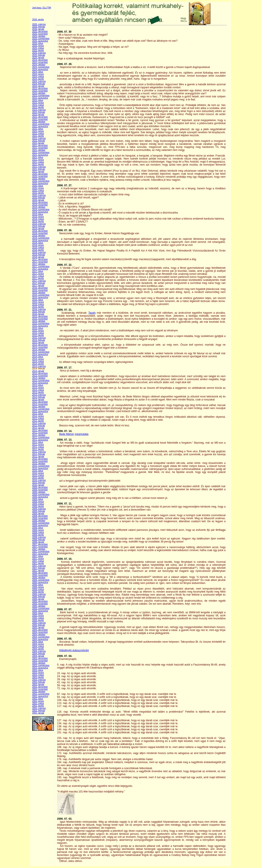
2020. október (39, 179)
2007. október (39, 549)
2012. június (38, 416)
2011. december (40, 430)
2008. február (39, 540)
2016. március (39, 309)
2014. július (38, 357)
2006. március (39, 594)
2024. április (38, 79)
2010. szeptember (41, 466)
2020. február (39, 198)
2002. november (40, 689)
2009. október (39, 492)
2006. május (38, 589)
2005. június (38, 616)
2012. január (38, 428)
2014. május (38, 361)
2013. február (39, 397)
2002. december (40, 687)
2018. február (39, 255)
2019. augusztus (40, 212)
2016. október (39, 293)
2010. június (38, 473)
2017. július (38, 271)
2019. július (38, 214)
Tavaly (92, 313)
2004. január (38, 656)
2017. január (38, 285)
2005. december (40, 601)
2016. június (38, 302)
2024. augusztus (40, 69)
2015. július (38, 328)
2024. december (40, 60)
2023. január (38, 115)
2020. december (40, 174)
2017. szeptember (41, 266)
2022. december (40, 117)
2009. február (39, 511)
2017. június (38, 274)
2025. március (39, 53)
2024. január (38, 86)
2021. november (40, 148)
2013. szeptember (41, 380)
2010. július (38, 471)
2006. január (38, 599)
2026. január (38, 29)
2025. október (39, 36)
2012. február (39, 426)
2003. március (39, 680)
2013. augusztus (40, 383)
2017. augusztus (40, 269)
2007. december (40, 544)
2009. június (38, 502)
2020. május (38, 191)
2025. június (38, 46)
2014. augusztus (40, 354)
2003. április (38, 677)
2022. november (40, 119)
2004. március (39, 651)
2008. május (38, 532)
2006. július (38, 585)
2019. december (40, 202)
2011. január (38, 456)
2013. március (39, 395)
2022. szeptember (41, 124)
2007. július (38, 556)
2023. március (39, 110)
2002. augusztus (40, 696)
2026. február (39, 27)
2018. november (40, 233)
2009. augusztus (40, 497)
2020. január (38, 200)
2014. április (38, 364)
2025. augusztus (40, 41)
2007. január (38, 570)
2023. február (39, 112)
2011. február (39, 454)
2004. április (38, 649)
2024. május (38, 77)
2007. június (38, 559)
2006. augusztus (40, 582)
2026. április (38, 20)
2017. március (39, 281)
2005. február (39, 625)
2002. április (38, 706)
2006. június (38, 587)
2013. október (39, 378)
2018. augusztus (40, 240)
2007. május (38, 561)
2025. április (38, 50)
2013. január (38, 399)
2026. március (39, 24)
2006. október (39, 578)
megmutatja (82, 434)
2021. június (38, 160)
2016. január (38, 314)
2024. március (39, 81)
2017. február (39, 283)
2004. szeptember (41, 637)
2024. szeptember (41, 67)
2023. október (39, 93)
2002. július (38, 699)
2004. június (38, 644)
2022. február (39, 141)
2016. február (39, 312)
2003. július (38, 670)
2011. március (39, 452)
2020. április (38, 193)
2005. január (38, 627)
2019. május (38, 219)
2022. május (38, 134)
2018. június (38, 245)
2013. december (40, 373)
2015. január (38, 342)
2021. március (39, 167)
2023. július (38, 100)
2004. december (40, 630)
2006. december (40, 573)
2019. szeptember (41, 209)
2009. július (38, 499)
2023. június (38, 103)
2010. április (38, 478)
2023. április (38, 107)
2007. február (39, 568)
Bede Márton (67, 434)
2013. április (38, 392)
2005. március (39, 623)
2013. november (40, 376)
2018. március (39, 252)
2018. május (38, 247)
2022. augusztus (40, 126)
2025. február (39, 55)
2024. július (38, 72)
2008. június (38, 530)
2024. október (39, 65)
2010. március (39, 480)
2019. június (38, 217)
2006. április (38, 592)
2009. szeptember (41, 494)
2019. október (39, 207)
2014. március (39, 366)
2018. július (38, 243)
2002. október (39, 692)
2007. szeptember (41, 551)
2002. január (38, 713)
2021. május (38, 162)
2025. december (40, 31)
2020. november (40, 176)
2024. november (40, 62)
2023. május (38, 105)
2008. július (38, 528)
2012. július (38, 414)
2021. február (39, 169)
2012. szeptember (41, 409)
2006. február (39, 597)
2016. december (40, 288)
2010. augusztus (40, 468)
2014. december (40, 345)
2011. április (38, 449)
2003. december (40, 658)
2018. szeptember (41, 238)
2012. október (39, 407)
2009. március (39, 509)
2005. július (38, 613)
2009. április (38, 506)
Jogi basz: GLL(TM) (42, 8)
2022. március (39, 138)
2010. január (38, 485)
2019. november (40, 205)
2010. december (40, 459)
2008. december (40, 516)
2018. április (38, 250)
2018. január (38, 257)
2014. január (38, 371)
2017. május (38, 276)
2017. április (38, 278)
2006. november (40, 575)
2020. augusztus (40, 183)
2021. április (38, 164)
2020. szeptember (41, 181)
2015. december (40, 316)
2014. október (39, 350)
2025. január (38, 58)
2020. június (38, 188)
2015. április (38, 335)
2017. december (40, 259)
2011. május (38, 447)
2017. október (39, 264)
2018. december (40, 231)
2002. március (39, 708)
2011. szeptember (41, 437)
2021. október (39, 150)
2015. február (39, 340)
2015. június (38, 331)
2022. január (38, 143)
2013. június (38, 388)
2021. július (38, 157)
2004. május (38, 646)
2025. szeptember (41, 39)
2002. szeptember (41, 694)
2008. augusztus (40, 525)
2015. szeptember (41, 323)
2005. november (40, 604)
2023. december (40, 88)
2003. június (38, 673)
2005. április (38, 620)
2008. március (39, 537)
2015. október (39, 321)
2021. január (38, 172)
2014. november (40, 347)
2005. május (38, 618)
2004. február (39, 654)
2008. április (38, 535)
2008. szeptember (41, 523)
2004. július (38, 642)
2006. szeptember (41, 580)
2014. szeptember (41, 352)
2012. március (39, 423)
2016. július (38, 300)
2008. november (40, 518)
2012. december (40, 402)
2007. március (39, 566)
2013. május (38, 390)
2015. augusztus (40, 326)
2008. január (38, 542)
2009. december (40, 487)
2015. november (40, 319)
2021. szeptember (41, 153)
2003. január (38, 684)
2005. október (39, 606)
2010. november (40, 461)
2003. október (39, 663)
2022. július (38, 129)
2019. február (39, 226)
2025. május (38, 48)
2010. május (38, 475)
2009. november (40, 490)
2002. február (39, 711)
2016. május (38, 304)
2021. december (40, 145)
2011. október (39, 435)
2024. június (38, 74)
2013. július (38, 385)
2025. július (38, 43)
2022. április (38, 136)
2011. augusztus (40, 440)
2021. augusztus (40, 155)
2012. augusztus (40, 411)
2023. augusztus (40, 98)
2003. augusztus (40, 668)
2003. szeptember (41, 665)
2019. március (39, 224)
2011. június (38, 445)
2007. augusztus (40, 554)
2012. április (38, 421)
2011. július (38, 442)
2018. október (39, 236)
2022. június (38, 131)
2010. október (39, 464)
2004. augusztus (40, 639)
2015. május (38, 333)
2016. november (40, 290)
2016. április (38, 307)
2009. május (38, 504)
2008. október (39, 521)
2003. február (39, 682)
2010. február (39, 483)
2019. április (38, 221)
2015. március (39, 338)
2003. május (38, 675)
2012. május (38, 418)
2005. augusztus (40, 611)
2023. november (40, 91)
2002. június (38, 701)
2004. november (40, 632)
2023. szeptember (41, 96)
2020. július (38, 186)
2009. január (38, 513)
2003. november (40, 661)
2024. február (39, 84)
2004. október (39, 635)
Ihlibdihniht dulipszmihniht (74, 650)
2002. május (38, 703)
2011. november (40, 433)
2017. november (40, 262)
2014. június (38, 359)
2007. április (38, 563)
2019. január (38, 228)
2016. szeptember (41, 295)
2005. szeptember (41, 608)
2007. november (40, 547)
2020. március (39, 195)
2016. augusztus (40, 297)
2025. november (40, 34)
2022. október (39, 122)
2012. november (40, 404)
